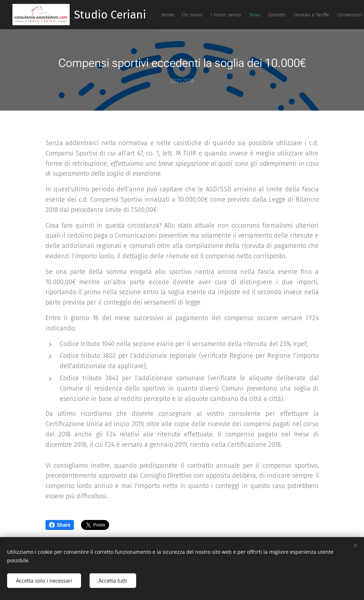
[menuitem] (268, 15)
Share (60, 525)
